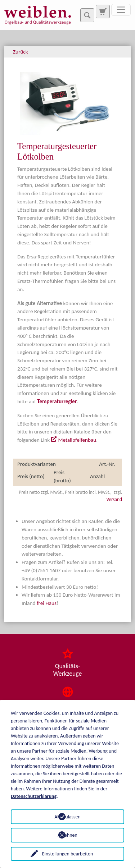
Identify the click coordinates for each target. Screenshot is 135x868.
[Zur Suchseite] (103, 12)
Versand (114, 499)
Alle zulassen (67, 817)
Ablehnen (67, 835)
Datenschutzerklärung (34, 796)
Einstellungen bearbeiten (68, 854)
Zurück (21, 52)
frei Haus (47, 603)
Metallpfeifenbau (77, 440)
